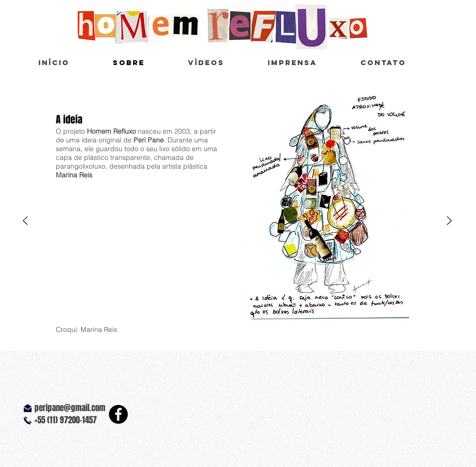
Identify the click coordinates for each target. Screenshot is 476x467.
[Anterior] (25, 221)
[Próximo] (449, 221)
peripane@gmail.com (70, 408)
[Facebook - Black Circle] (118, 414)
